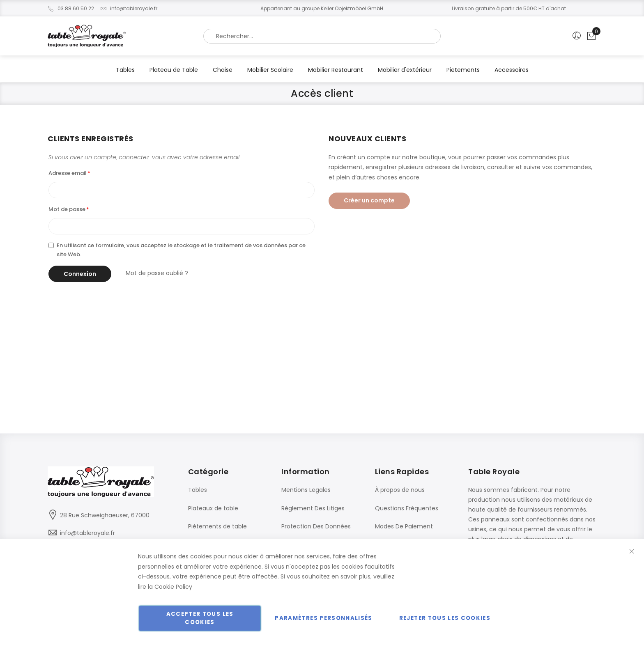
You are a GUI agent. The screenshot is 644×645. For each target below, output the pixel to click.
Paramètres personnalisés (323, 618)
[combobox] (322, 36)
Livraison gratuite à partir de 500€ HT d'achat (509, 8)
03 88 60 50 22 (71, 8)
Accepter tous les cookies (200, 618)
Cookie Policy (173, 587)
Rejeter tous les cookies (445, 618)
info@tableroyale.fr (129, 8)
